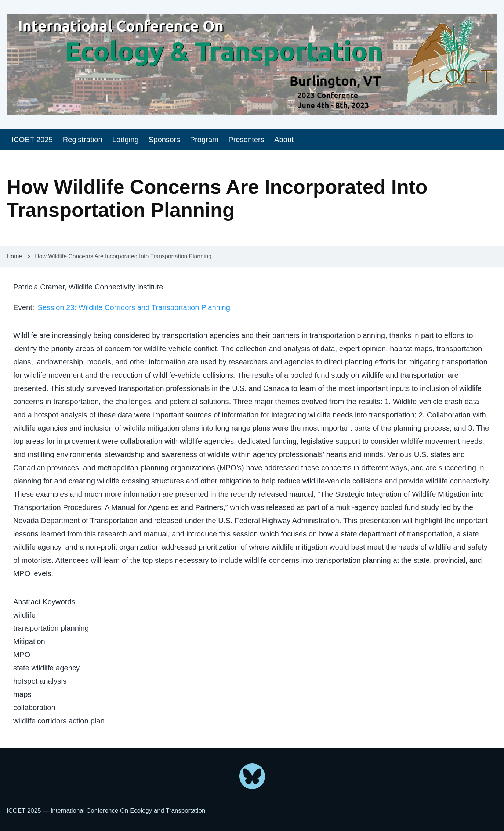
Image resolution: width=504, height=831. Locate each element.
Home (14, 256)
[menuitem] (32, 140)
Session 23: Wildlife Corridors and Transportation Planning (134, 307)
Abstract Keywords (44, 602)
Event (23, 307)
